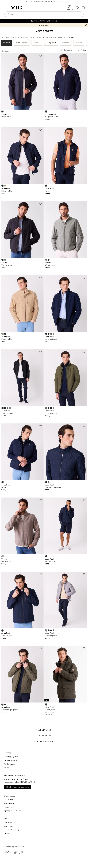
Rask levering (44, 730)
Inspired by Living (11, 830)
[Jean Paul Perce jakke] (66, 526)
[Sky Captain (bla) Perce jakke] (46, 556)
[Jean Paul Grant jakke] (66, 674)
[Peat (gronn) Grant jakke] (46, 704)
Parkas (37, 43)
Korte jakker (22, 43)
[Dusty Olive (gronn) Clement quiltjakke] (49, 482)
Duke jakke (6, 561)
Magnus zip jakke (52, 117)
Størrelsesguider (11, 796)
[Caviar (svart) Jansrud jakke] (49, 334)
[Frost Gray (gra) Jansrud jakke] (53, 334)
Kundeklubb (9, 807)
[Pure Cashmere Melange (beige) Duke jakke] (3, 556)
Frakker (66, 43)
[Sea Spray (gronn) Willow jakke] (5, 260)
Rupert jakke (7, 191)
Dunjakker (51, 43)
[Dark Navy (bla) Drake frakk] (3, 111)
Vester (79, 43)
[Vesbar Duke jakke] (22, 526)
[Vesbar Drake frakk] (22, 81)
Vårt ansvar (9, 803)
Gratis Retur (44, 736)
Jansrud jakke (51, 339)
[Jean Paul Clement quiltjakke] (66, 452)
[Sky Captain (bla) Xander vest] (46, 186)
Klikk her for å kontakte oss (18, 787)
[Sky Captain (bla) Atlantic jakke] (3, 630)
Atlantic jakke (7, 636)
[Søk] (8, 14)
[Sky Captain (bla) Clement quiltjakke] (46, 482)
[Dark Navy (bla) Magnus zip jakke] (46, 111)
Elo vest (5, 487)
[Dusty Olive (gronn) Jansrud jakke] (51, 334)
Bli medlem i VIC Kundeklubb (44, 21)
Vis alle (6, 42)
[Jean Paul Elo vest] (22, 452)
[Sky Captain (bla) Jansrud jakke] (46, 334)
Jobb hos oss (10, 822)
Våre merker (9, 826)
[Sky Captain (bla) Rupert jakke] (3, 186)
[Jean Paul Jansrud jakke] (66, 304)
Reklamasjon (10, 764)
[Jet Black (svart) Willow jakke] (3, 260)
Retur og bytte (11, 760)
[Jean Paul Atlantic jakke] (22, 600)
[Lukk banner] (86, 25)
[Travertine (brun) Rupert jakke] (5, 186)
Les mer (71, 37)
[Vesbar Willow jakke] (22, 229)
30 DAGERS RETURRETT (44, 741)
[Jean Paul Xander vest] (66, 155)
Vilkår (6, 768)
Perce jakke (50, 561)
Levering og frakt (11, 757)
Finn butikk (9, 800)
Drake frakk (6, 117)
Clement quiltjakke (53, 487)
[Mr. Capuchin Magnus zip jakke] (66, 81)
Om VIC (7, 819)
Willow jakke (7, 265)
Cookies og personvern (14, 847)
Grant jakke (50, 710)
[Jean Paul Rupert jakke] (22, 155)
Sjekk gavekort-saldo (13, 811)
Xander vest (50, 191)
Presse (7, 834)
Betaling (8, 753)
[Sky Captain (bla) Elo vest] (3, 482)
